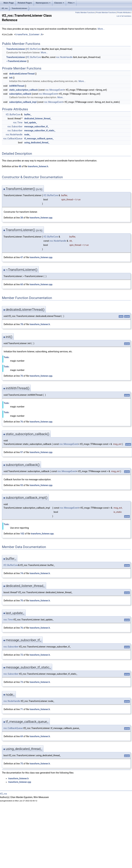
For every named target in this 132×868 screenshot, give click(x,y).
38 (22, 218)
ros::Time (18, 123)
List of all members (124, 16)
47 (22, 257)
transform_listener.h (29, 35)
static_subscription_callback (23, 90)
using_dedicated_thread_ (37, 143)
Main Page (9, 3)
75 (22, 764)
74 (22, 573)
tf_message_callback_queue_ (39, 139)
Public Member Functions (85, 13)
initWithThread (17, 86)
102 (22, 534)
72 (22, 655)
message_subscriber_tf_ (36, 127)
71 (22, 709)
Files (72, 4)
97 (22, 452)
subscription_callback (20, 94)
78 (22, 324)
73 (22, 682)
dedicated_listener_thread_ (38, 119)
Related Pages (25, 3)
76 (22, 422)
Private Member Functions (106, 13)
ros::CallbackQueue (13, 139)
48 (20, 166)
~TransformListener (16, 61)
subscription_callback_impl (23, 102)
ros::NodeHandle (64, 57)
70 (22, 376)
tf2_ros (5, 8)
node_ (27, 135)
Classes (59, 4)
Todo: (6, 357)
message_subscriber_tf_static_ (40, 131)
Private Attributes (124, 13)
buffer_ (28, 115)
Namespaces (43, 4)
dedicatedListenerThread (22, 74)
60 (22, 284)
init (11, 78)
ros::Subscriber (15, 127)
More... (101, 29)
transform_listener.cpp (41, 218)
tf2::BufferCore (34, 49)
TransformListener (19, 8)
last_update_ (31, 123)
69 (22, 736)
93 (22, 485)
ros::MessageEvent (55, 90)
